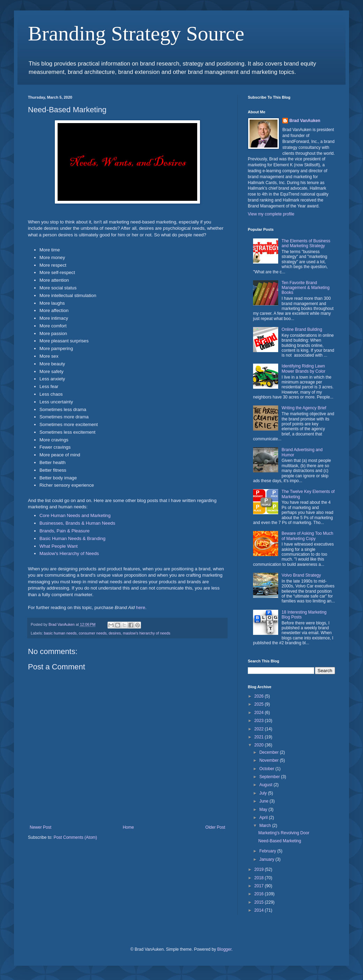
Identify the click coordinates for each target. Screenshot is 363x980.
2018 (260, 878)
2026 (260, 696)
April (264, 818)
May (264, 810)
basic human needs (60, 633)
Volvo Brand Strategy (301, 575)
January (267, 859)
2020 (260, 745)
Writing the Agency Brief (304, 408)
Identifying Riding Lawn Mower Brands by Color (303, 369)
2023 (260, 721)
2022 (260, 729)
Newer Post (40, 827)
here (141, 607)
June (264, 801)
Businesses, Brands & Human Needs (77, 523)
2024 (260, 713)
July (264, 793)
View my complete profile (271, 214)
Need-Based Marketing (280, 841)
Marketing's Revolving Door (284, 833)
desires (115, 633)
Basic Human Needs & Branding (72, 538)
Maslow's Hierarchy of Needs (69, 553)
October (267, 769)
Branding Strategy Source (136, 33)
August (266, 785)
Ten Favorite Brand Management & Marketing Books (306, 288)
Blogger (224, 949)
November (270, 760)
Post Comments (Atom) (75, 837)
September (270, 777)
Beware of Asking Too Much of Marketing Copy (308, 536)
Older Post (215, 827)
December (270, 752)
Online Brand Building (302, 329)
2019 (260, 869)
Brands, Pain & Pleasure (65, 531)
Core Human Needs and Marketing (75, 515)
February (268, 851)
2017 (260, 886)
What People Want (58, 546)
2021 (260, 737)
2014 (260, 910)
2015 (260, 902)
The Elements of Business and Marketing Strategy (306, 243)
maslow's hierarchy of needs (147, 633)
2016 (260, 894)
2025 (260, 704)
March (266, 826)
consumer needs (92, 633)
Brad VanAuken (305, 121)
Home (128, 827)
